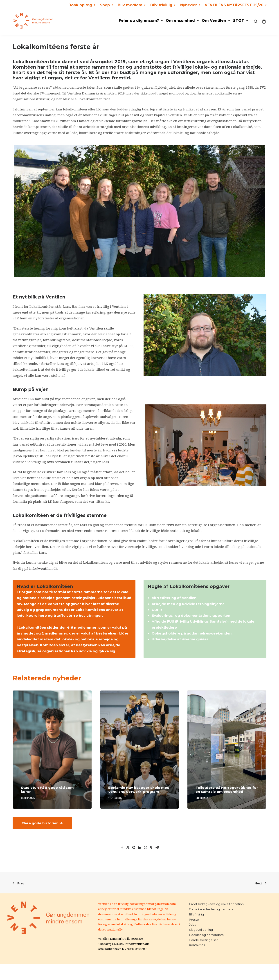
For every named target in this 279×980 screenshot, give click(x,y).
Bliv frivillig (163, 5)
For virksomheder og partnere (211, 909)
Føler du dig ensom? (141, 21)
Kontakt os (197, 945)
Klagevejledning (201, 930)
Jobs (192, 924)
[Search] (257, 21)
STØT (241, 21)
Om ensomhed (182, 21)
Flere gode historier (42, 823)
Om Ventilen (216, 21)
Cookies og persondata (206, 935)
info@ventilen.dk (43, 569)
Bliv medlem (132, 5)
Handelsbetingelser (203, 940)
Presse (194, 919)
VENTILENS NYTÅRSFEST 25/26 (236, 5)
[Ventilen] (33, 21)
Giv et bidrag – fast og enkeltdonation (216, 904)
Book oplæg (82, 5)
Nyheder (190, 5)
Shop (106, 5)
